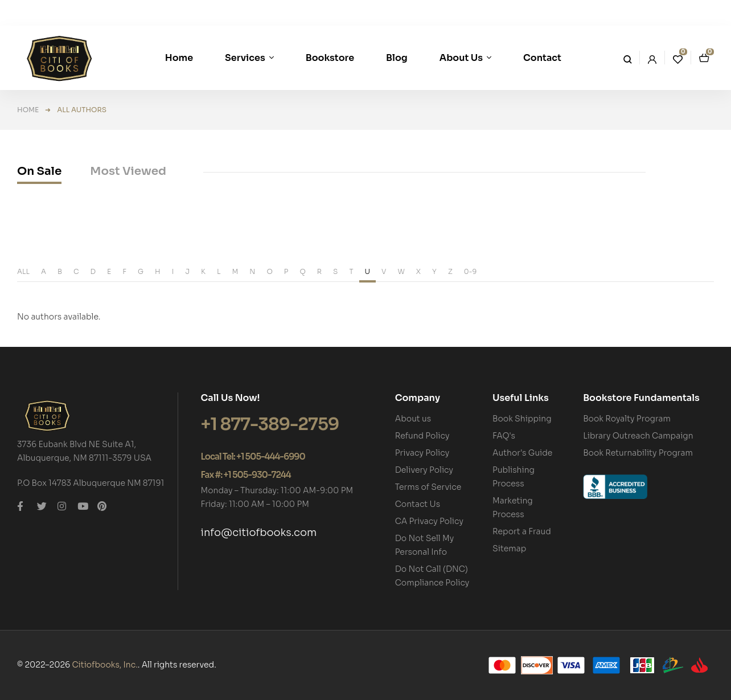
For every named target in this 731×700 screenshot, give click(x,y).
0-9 (471, 271)
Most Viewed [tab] (128, 171)
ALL (23, 271)
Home (28, 110)
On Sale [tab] (39, 171)
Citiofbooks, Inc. (104, 665)
